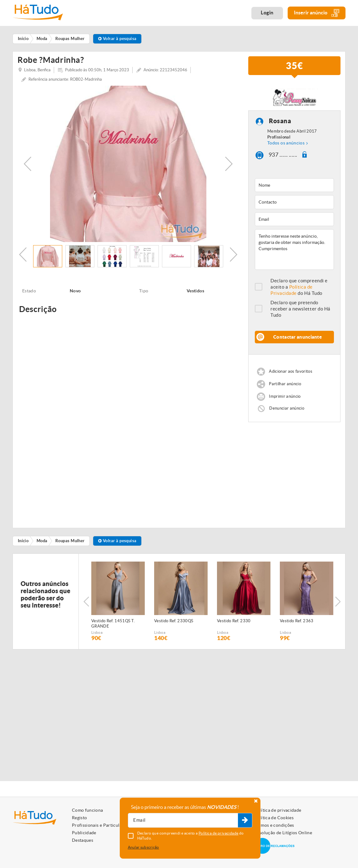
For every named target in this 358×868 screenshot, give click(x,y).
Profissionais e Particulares (100, 825)
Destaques (83, 840)
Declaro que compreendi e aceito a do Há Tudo (299, 287)
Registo (79, 818)
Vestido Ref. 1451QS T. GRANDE (113, 623)
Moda (42, 541)
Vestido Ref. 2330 (234, 621)
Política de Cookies (274, 818)
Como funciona (88, 810)
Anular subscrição (144, 847)
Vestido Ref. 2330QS (174, 621)
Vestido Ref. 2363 (297, 621)
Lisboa (97, 632)
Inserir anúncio (317, 13)
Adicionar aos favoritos (290, 371)
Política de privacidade (278, 810)
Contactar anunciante (297, 337)
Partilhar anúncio (285, 384)
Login (267, 13)
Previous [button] (28, 164)
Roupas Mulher (70, 541)
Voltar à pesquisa (117, 39)
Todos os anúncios (286, 143)
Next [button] (229, 164)
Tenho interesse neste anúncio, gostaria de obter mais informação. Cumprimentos (294, 250)
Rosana (280, 121)
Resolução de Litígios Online (283, 833)
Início (23, 541)
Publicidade (84, 833)
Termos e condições (274, 825)
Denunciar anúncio (287, 408)
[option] (128, 164)
